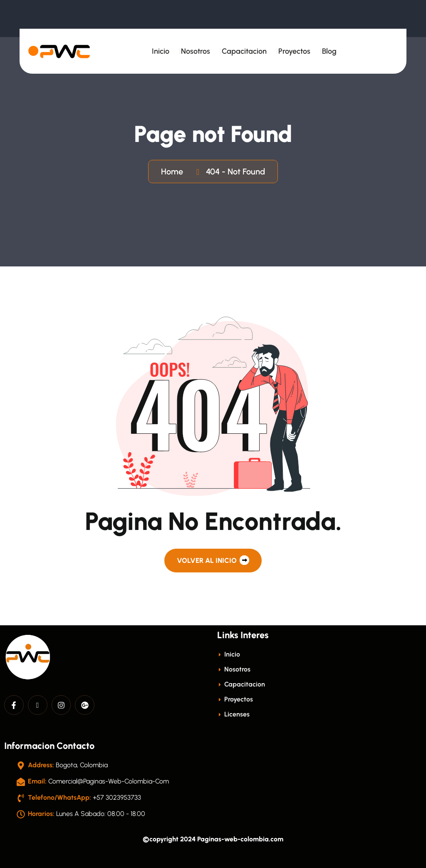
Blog (329, 51)
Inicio (161, 51)
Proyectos (294, 51)
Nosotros (196, 51)
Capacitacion (244, 51)
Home (174, 172)
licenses (233, 714)
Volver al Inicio (213, 560)
